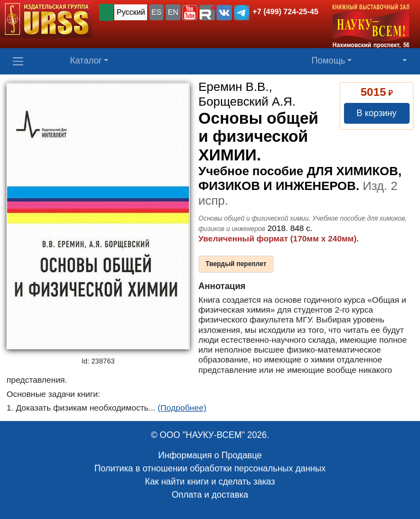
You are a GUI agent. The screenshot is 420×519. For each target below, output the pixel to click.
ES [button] (157, 12)
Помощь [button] (329, 60)
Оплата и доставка (210, 495)
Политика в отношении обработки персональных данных (210, 468)
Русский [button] (131, 12)
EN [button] (173, 12)
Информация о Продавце (210, 455)
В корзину (377, 113)
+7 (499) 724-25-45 (285, 11)
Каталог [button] (86, 60)
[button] (190, 13)
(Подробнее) (182, 408)
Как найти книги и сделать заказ (210, 481)
